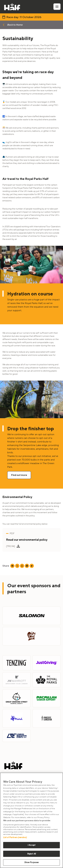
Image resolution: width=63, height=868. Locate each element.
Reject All (31, 854)
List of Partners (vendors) (15, 837)
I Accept (31, 845)
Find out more (19, 475)
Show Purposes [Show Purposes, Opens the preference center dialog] (32, 862)
